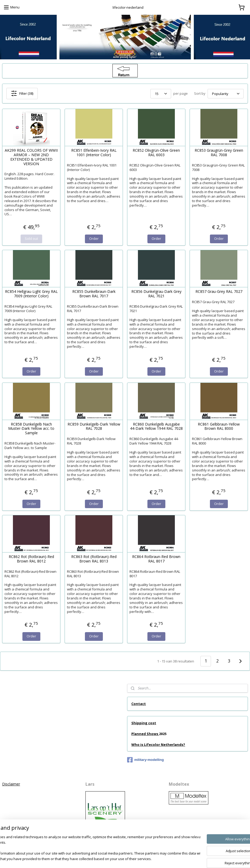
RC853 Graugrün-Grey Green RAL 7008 (219, 153)
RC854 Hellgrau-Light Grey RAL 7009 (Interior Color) (31, 294)
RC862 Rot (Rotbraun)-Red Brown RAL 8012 (31, 559)
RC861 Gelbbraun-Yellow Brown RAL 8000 (219, 427)
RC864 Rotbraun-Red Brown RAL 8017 (156, 559)
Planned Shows (145, 734)
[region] (90, 848)
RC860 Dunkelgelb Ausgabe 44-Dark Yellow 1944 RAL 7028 (156, 427)
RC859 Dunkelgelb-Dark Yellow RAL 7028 (94, 427)
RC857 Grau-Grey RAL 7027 (219, 292)
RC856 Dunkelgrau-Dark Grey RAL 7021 (156, 294)
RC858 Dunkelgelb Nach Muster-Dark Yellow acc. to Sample (31, 429)
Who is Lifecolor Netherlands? (158, 745)
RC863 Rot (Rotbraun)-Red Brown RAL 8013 (94, 559)
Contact (139, 704)
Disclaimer (11, 784)
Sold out (31, 239)
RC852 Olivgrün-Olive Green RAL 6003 (156, 153)
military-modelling (145, 760)
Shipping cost (144, 723)
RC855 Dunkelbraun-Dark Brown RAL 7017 (94, 294)
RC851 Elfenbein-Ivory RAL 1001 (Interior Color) (94, 153)
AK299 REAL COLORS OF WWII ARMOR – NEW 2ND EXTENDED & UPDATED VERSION (31, 157)
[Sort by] (226, 94)
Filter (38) (22, 93)
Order (94, 239)
